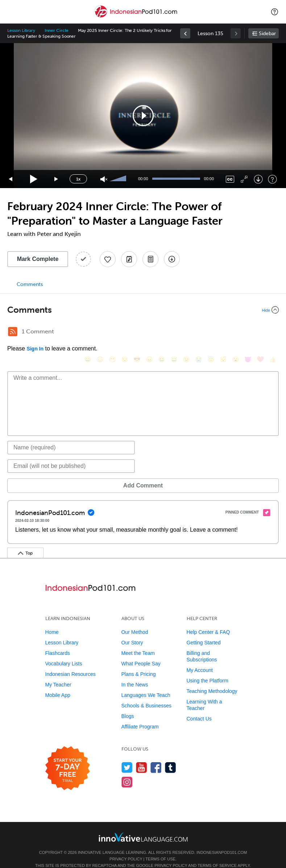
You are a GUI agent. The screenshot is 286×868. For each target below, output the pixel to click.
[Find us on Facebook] (156, 757)
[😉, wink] (179, 333)
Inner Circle (56, 30)
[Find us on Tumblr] (171, 757)
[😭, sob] (191, 333)
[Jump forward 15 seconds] (57, 179)
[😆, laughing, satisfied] (154, 333)
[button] (275, 12)
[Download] (258, 179)
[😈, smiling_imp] (241, 333)
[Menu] (12, 12)
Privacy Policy (126, 848)
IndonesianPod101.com (222, 842)
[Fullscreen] (244, 179)
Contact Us (199, 708)
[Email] (71, 455)
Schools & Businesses (147, 695)
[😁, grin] (105, 333)
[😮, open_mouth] (228, 333)
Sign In (35, 349)
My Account (200, 659)
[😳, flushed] (93, 333)
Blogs (128, 705)
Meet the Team (138, 642)
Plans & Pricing (139, 663)
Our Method (135, 621)
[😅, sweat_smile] (167, 333)
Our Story (132, 632)
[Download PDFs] (150, 259)
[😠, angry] (142, 333)
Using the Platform (208, 670)
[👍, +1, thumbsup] (265, 333)
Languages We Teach (146, 684)
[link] (185, 33)
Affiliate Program (140, 716)
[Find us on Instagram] (127, 771)
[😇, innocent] (204, 333)
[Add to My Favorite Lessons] (108, 259)
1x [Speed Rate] (78, 179)
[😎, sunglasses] (130, 333)
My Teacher (58, 674)
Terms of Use (160, 848)
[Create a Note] (129, 259)
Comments (30, 284)
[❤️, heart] (253, 333)
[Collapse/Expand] (143, 310)
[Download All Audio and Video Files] (172, 259)
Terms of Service (217, 855)
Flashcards (58, 642)
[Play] (34, 179)
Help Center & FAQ (208, 621)
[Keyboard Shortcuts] (272, 179)
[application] (143, 116)
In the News (135, 674)
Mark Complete (38, 259)
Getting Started (204, 632)
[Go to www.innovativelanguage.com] (143, 826)
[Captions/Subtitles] (230, 179)
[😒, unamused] (117, 333)
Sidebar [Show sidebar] (267, 34)
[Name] (71, 437)
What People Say (141, 653)
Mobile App (58, 684)
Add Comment (45, 475)
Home (52, 621)
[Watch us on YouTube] (142, 757)
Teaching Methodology (212, 680)
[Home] (137, 17)
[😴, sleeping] (216, 333)
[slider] (119, 179)
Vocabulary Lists (64, 653)
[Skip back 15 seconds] (11, 179)
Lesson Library (21, 30)
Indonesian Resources (71, 663)
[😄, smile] (80, 333)
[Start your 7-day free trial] (68, 758)
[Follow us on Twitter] (127, 757)
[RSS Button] (13, 332)
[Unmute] (104, 179)
